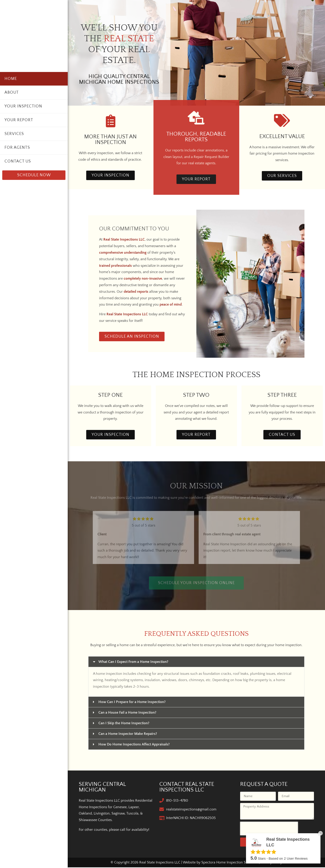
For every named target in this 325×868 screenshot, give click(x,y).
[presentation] (269, 829)
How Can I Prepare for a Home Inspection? (132, 703)
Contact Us (18, 161)
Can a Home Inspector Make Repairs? (128, 735)
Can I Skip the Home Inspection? (124, 724)
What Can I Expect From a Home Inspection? (133, 662)
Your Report (19, 120)
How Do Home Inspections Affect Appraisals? (134, 745)
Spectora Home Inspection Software (230, 863)
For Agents (17, 148)
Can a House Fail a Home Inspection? (127, 713)
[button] (196, 662)
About (12, 93)
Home (11, 79)
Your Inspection (23, 106)
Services (14, 134)
